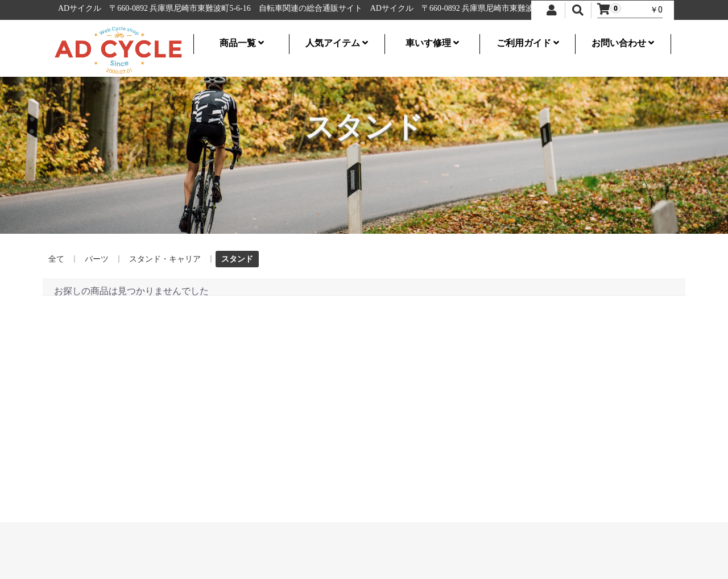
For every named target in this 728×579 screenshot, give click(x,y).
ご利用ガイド (528, 43)
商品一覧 (242, 43)
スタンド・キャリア (165, 259)
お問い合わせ (623, 43)
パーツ (97, 259)
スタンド (237, 259)
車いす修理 (432, 43)
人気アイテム (337, 43)
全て (56, 259)
